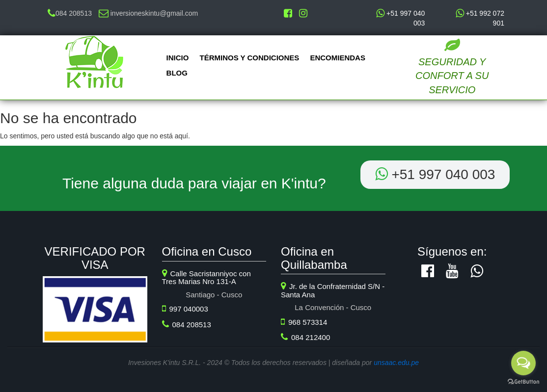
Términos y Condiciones (250, 58)
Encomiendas (338, 58)
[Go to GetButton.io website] (523, 382)
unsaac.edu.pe (396, 363)
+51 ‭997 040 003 (435, 174)
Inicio (178, 58)
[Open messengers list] (523, 363)
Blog (177, 73)
